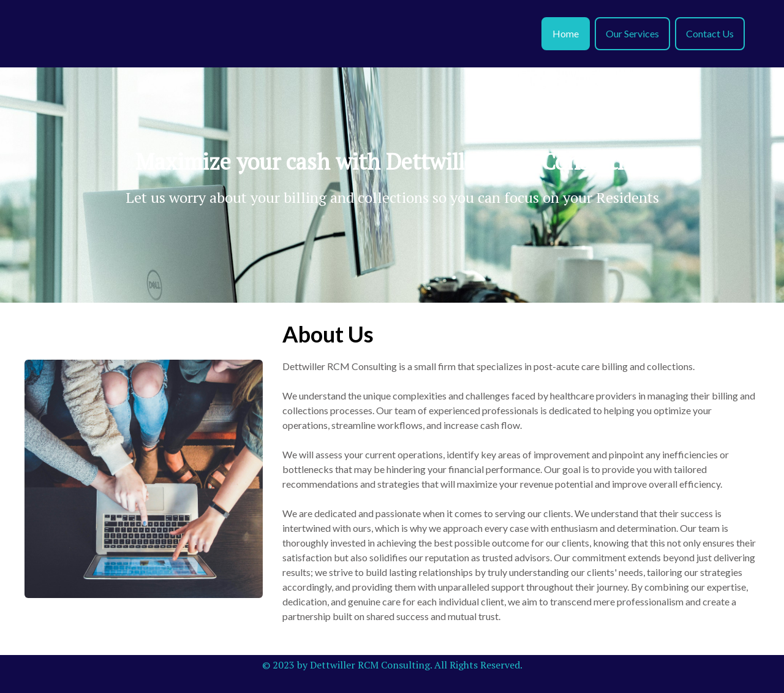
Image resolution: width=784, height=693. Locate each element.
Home (566, 33)
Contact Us (710, 33)
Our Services (632, 33)
